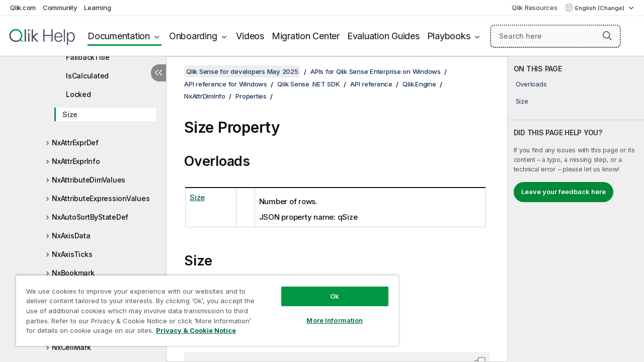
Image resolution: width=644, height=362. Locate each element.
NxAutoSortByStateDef (90, 217)
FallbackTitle (88, 57)
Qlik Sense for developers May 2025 (242, 71)
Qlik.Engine (419, 84)
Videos (250, 36)
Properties (251, 96)
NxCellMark (71, 347)
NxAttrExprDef (75, 143)
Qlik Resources (535, 8)
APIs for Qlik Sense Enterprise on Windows (376, 71)
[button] (607, 36)
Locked (78, 94)
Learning (97, 8)
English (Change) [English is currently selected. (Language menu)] (600, 8)
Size (70, 114)
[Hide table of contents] (158, 73)
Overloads (531, 84)
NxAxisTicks (72, 254)
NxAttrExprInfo (76, 161)
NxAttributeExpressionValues (101, 198)
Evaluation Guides (383, 36)
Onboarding (193, 36)
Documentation (119, 36)
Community (60, 8)
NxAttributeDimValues (89, 180)
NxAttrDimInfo (205, 96)
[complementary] (576, 209)
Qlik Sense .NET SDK (308, 84)
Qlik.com (23, 8)
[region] (203, 307)
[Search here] (555, 36)
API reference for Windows (226, 84)
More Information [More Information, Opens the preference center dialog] (327, 313)
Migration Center (306, 36)
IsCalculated (87, 76)
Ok (327, 289)
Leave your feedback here (563, 192)
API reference (371, 84)
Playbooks (449, 36)
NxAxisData (71, 236)
